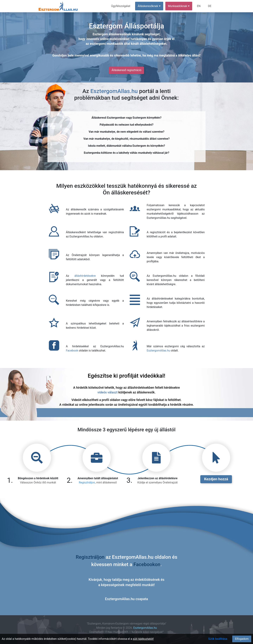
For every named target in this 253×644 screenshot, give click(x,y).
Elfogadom (242, 639)
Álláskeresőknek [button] (149, 6)
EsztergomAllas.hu (114, 91)
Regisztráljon (87, 482)
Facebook (72, 351)
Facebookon (147, 564)
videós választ (108, 392)
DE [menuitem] (210, 6)
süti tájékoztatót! (143, 639)
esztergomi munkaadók (106, 44)
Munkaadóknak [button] (179, 6)
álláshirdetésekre (85, 276)
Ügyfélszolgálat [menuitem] (121, 6)
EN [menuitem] (199, 6)
